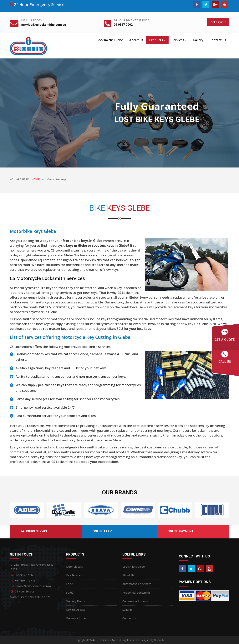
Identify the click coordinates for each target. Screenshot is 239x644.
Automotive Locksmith (137, 584)
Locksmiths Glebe (110, 40)
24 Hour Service (25, 591)
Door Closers (74, 567)
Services (179, 40)
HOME (36, 179)
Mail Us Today (32, 20)
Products (157, 40)
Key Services (74, 575)
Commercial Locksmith (137, 601)
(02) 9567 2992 (24, 575)
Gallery (198, 40)
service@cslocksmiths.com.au (44, 25)
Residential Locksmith (136, 593)
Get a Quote (218, 22)
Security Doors (76, 601)
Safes (70, 593)
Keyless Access (76, 610)
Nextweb (159, 640)
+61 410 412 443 (25, 580)
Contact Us (218, 40)
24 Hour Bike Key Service (131, 20)
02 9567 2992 (123, 25)
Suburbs (127, 610)
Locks (70, 584)
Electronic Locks (76, 618)
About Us (136, 40)
